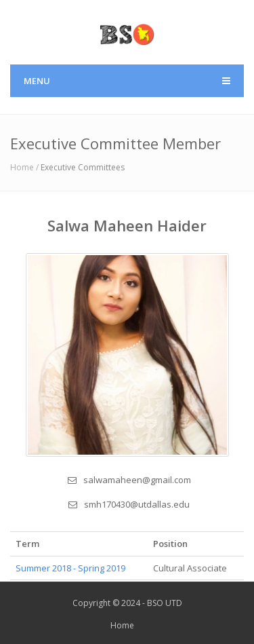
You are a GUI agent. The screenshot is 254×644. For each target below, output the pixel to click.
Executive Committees (83, 167)
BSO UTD (165, 603)
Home (122, 625)
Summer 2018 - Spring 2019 (70, 568)
